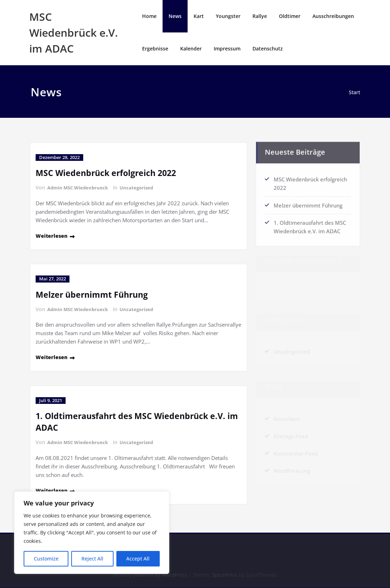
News (175, 16)
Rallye (260, 16)
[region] (92, 533)
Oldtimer (290, 16)
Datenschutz (268, 49)
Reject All (92, 559)
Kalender (191, 49)
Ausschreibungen (333, 16)
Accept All (138, 559)
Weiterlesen (52, 235)
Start (356, 92)
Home (149, 16)
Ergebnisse (155, 49)
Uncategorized (141, 187)
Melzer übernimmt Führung (94, 294)
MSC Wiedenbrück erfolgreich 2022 (108, 173)
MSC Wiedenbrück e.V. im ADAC (74, 33)
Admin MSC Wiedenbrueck (80, 187)
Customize (46, 559)
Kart (199, 16)
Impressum (227, 49)
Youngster (228, 16)
